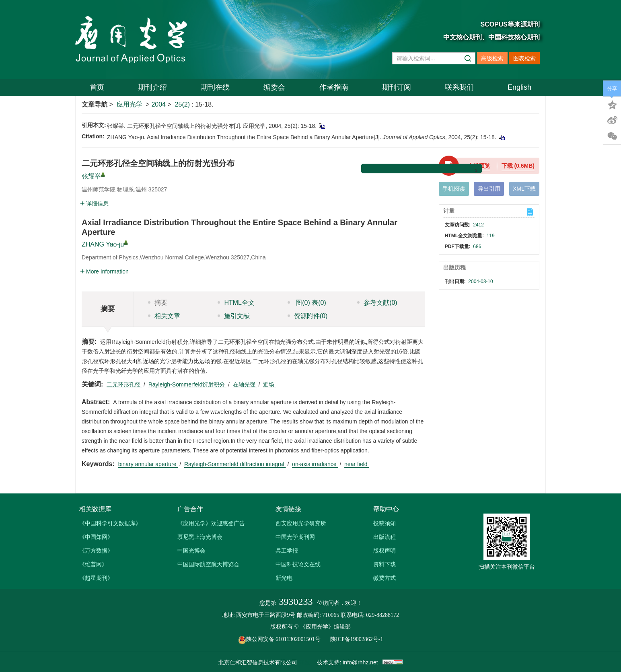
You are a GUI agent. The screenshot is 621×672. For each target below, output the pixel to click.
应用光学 (130, 104)
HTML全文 (236, 303)
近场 (269, 384)
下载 (518, 166)
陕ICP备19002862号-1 (357, 639)
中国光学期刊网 (295, 537)
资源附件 (308, 316)
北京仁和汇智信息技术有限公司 (258, 662)
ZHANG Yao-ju (103, 244)
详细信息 (94, 203)
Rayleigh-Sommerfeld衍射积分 (188, 384)
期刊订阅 (397, 87)
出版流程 (385, 537)
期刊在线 (215, 87)
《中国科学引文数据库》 (110, 523)
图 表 (307, 303)
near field (357, 464)
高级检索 (492, 58)
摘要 (158, 303)
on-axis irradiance (315, 464)
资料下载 (385, 564)
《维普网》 (93, 564)
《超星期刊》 (96, 578)
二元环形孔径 (124, 384)
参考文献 (377, 303)
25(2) (183, 104)
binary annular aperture (148, 464)
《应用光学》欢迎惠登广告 (211, 523)
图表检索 (524, 58)
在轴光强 (245, 384)
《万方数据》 (96, 551)
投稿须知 (385, 523)
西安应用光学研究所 (301, 523)
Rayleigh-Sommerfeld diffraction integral (235, 464)
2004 (158, 104)
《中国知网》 (96, 537)
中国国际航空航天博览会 (208, 564)
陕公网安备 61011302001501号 (284, 639)
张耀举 (91, 176)
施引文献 (234, 316)
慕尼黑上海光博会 (200, 537)
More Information (104, 271)
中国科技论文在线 (298, 564)
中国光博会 (191, 551)
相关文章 (164, 316)
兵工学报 (287, 551)
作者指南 (334, 87)
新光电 (284, 578)
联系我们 (459, 87)
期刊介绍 (152, 87)
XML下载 (524, 189)
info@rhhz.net (360, 662)
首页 (97, 87)
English (519, 87)
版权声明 (385, 551)
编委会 (274, 87)
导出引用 (489, 189)
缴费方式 (385, 578)
